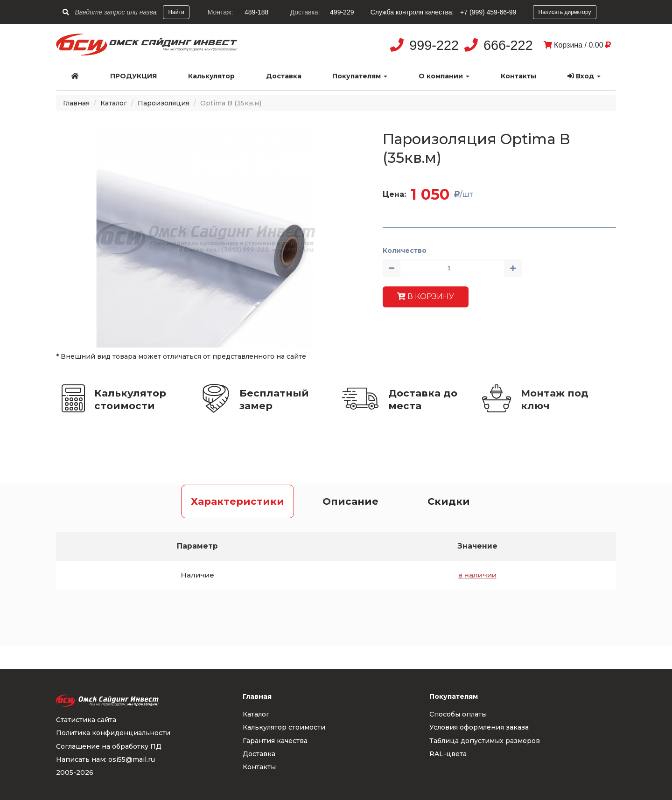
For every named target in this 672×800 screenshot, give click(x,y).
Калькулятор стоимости (130, 399)
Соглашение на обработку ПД (109, 746)
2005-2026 (75, 772)
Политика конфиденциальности (113, 733)
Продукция (133, 76)
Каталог (114, 103)
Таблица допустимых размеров (485, 741)
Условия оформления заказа (479, 727)
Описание (350, 501)
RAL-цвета (448, 754)
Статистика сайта (86, 720)
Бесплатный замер (274, 399)
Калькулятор (211, 76)
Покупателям (360, 76)
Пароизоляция (164, 103)
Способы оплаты (458, 714)
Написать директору (564, 12)
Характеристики (238, 501)
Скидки (449, 501)
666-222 (508, 45)
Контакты (518, 76)
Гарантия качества (275, 741)
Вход (584, 76)
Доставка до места (423, 399)
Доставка (284, 76)
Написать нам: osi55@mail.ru (105, 759)
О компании (444, 76)
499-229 (342, 12)
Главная (76, 103)
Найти (176, 12)
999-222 (434, 45)
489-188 (256, 12)
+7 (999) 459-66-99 (488, 12)
